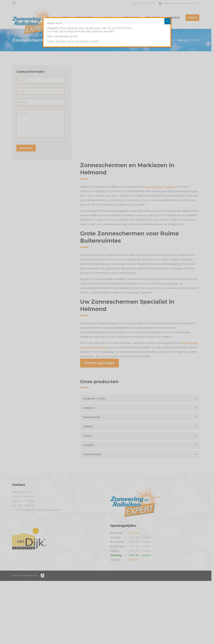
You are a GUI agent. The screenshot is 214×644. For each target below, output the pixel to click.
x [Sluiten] (167, 21)
